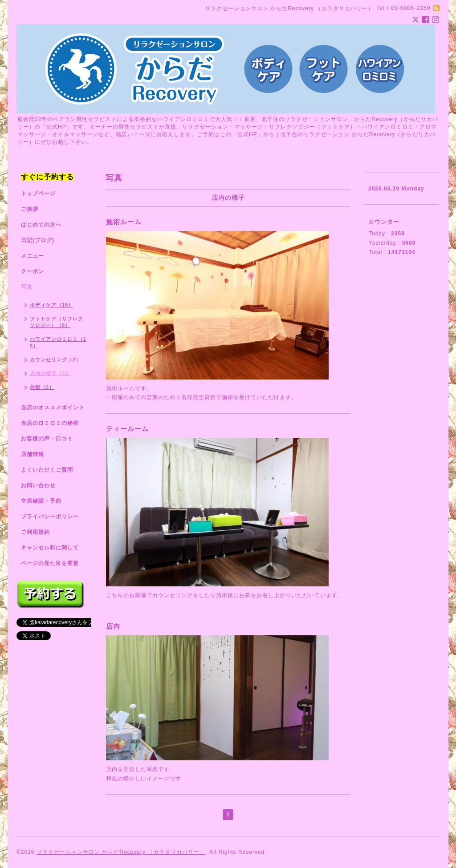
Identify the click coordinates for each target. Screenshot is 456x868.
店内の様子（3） (50, 373)
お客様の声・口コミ (47, 439)
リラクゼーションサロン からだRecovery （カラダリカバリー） (121, 852)
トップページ (38, 194)
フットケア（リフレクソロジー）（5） (57, 322)
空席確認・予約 (41, 501)
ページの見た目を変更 (50, 563)
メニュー (33, 256)
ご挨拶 (30, 209)
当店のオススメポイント (53, 408)
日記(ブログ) (38, 240)
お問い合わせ (38, 485)
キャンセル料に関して (50, 548)
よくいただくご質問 (47, 470)
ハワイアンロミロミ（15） (58, 342)
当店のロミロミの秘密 (50, 423)
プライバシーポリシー (50, 517)
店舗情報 (33, 454)
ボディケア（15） (52, 305)
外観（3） (42, 387)
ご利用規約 (35, 532)
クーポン (33, 271)
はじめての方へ (41, 225)
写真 (27, 287)
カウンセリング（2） (55, 359)
